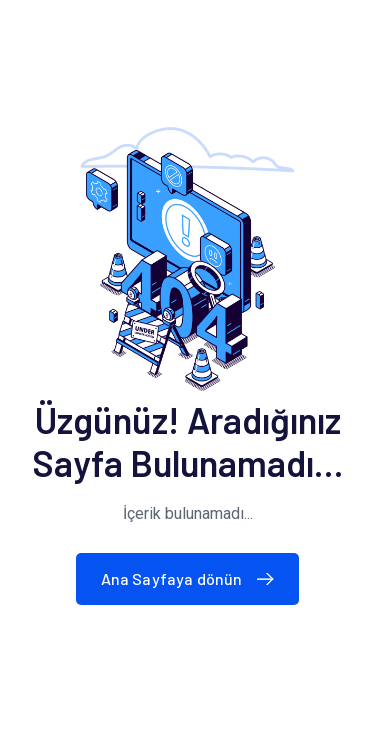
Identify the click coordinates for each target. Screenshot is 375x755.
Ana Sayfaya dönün (192, 578)
